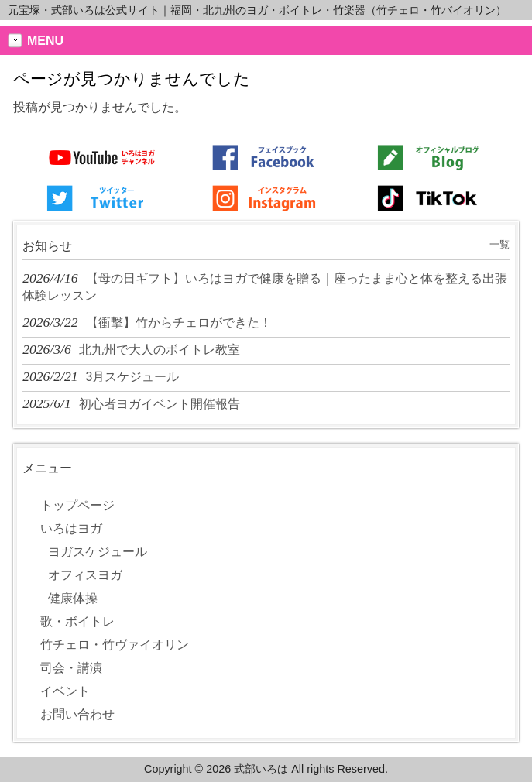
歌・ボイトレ (77, 621)
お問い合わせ (77, 714)
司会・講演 (71, 668)
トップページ (77, 505)
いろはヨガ (71, 528)
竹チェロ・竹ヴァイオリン (115, 645)
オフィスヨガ (85, 575)
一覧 (499, 244)
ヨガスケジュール (98, 552)
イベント (65, 691)
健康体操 (73, 598)
